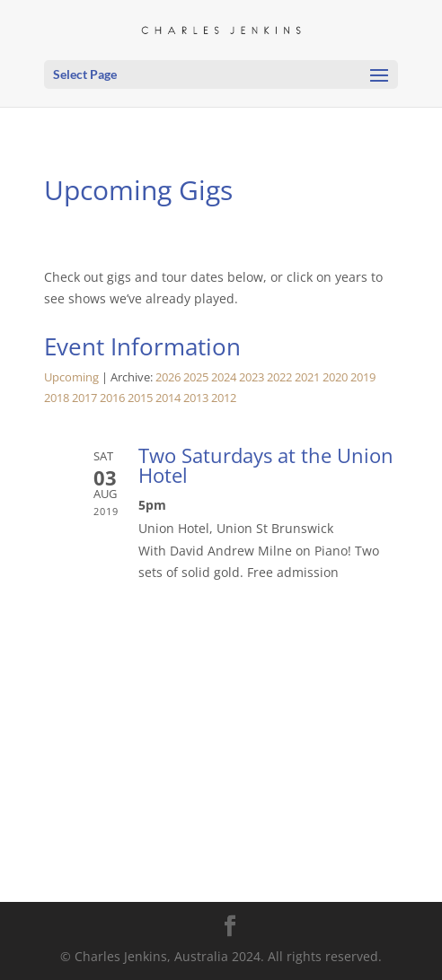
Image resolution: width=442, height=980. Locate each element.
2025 (196, 377)
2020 (335, 377)
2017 (84, 398)
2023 (252, 377)
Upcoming (71, 377)
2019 (363, 377)
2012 (224, 398)
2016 (112, 398)
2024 (224, 377)
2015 (140, 398)
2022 (279, 377)
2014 (168, 398)
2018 (57, 398)
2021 (307, 377)
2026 (168, 377)
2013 (196, 398)
